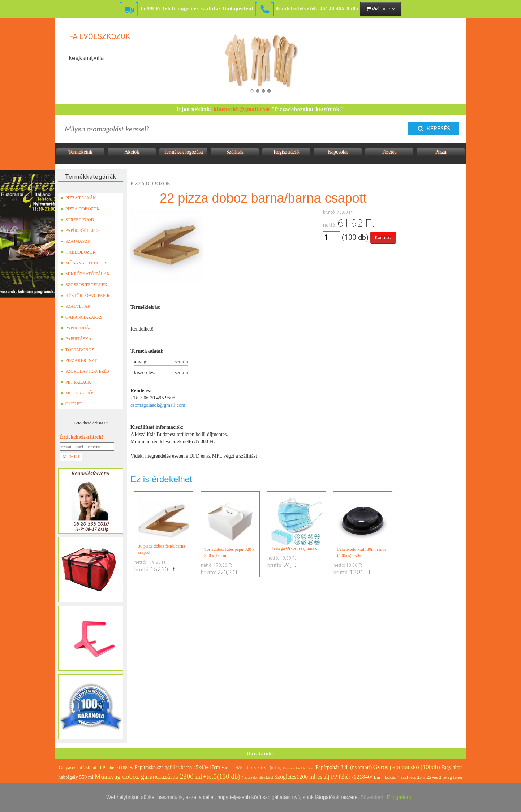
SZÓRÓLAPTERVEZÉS (85, 371)
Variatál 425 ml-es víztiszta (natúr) (252, 768)
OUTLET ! (73, 404)
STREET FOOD (77, 220)
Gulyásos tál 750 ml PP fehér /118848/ (96, 767)
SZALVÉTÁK (76, 306)
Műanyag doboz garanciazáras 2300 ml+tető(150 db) (167, 776)
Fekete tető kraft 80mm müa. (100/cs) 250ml (363, 527)
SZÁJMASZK (76, 241)
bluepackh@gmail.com (242, 109)
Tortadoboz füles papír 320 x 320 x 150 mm (230, 527)
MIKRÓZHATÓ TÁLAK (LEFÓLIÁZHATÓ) (85, 274)
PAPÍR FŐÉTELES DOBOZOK (80, 230)
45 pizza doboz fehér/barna (299, 768)
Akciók (132, 152)
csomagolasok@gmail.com (158, 405)
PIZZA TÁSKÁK (78, 198)
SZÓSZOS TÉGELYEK (84, 285)
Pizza (441, 152)
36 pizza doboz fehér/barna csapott (164, 525)
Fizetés (389, 152)
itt (106, 423)
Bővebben (372, 797)
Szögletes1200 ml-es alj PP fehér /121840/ (323, 777)
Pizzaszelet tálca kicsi (257, 778)
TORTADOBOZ (77, 350)
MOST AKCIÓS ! (79, 393)
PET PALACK (76, 382)
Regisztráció (286, 152)
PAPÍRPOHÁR (76, 328)
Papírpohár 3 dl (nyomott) (344, 767)
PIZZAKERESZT (79, 360)
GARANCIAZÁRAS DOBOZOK (82, 317)
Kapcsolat (338, 152)
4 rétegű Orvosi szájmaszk (297, 523)
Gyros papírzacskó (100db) (407, 767)
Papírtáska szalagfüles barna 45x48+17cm (177, 767)
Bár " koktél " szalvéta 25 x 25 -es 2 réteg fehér (418, 777)
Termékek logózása (183, 152)
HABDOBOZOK (78, 252)
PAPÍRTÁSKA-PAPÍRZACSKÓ (78, 339)
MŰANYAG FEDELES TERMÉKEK (84, 263)
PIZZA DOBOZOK (80, 209)
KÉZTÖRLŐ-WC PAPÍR (85, 295)
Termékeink (80, 152)
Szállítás (235, 152)
